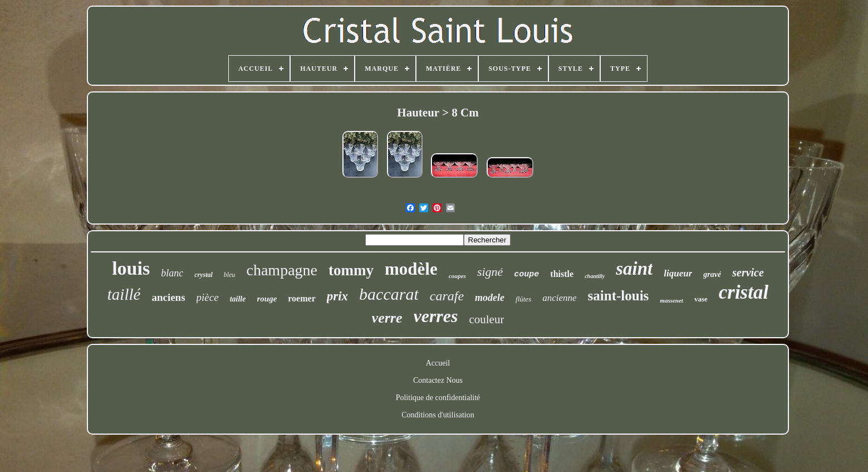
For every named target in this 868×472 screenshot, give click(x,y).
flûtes (523, 299)
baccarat (389, 294)
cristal (744, 292)
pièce (208, 297)
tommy (351, 270)
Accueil (438, 363)
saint (634, 269)
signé (490, 272)
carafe (447, 296)
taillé (124, 294)
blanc (172, 273)
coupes (457, 276)
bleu (230, 275)
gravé (712, 274)
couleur (486, 319)
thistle (562, 274)
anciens (168, 297)
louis (131, 268)
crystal (203, 275)
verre (387, 318)
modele (490, 298)
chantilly (595, 276)
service (748, 273)
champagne (282, 270)
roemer (301, 298)
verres (435, 316)
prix (337, 296)
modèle (411, 269)
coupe (526, 274)
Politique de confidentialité (438, 398)
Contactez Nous (438, 380)
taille (238, 299)
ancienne (559, 298)
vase (701, 299)
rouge (267, 299)
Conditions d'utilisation (438, 415)
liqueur (678, 273)
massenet (671, 300)
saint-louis (619, 296)
